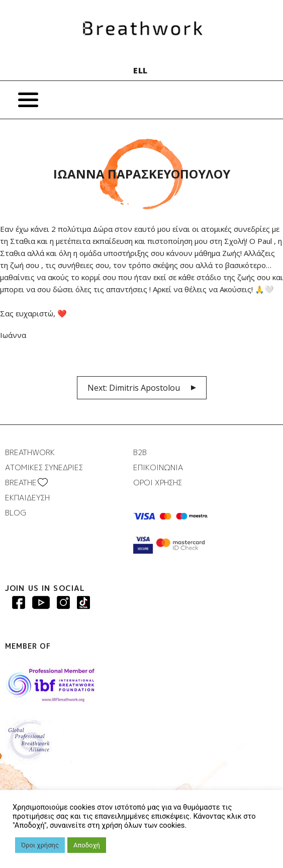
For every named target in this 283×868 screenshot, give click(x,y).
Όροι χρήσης (40, 845)
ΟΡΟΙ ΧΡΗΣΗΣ (158, 483)
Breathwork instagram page (83, 602)
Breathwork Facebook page (19, 602)
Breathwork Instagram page (63, 602)
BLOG (16, 513)
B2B (140, 452)
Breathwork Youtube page (41, 602)
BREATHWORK (30, 452)
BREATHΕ (21, 483)
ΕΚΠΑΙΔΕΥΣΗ (27, 498)
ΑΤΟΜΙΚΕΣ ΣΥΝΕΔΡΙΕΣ (44, 467)
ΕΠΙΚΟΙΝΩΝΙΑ (158, 467)
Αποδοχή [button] (87, 845)
